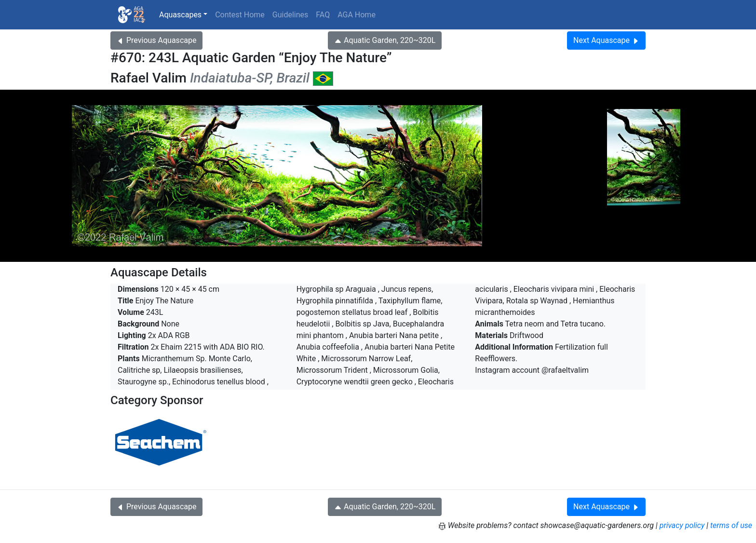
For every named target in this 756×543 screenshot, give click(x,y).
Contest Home (240, 15)
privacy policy (682, 525)
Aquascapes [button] (180, 15)
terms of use (731, 525)
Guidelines (290, 15)
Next (606, 40)
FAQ (323, 15)
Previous (156, 40)
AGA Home (357, 15)
